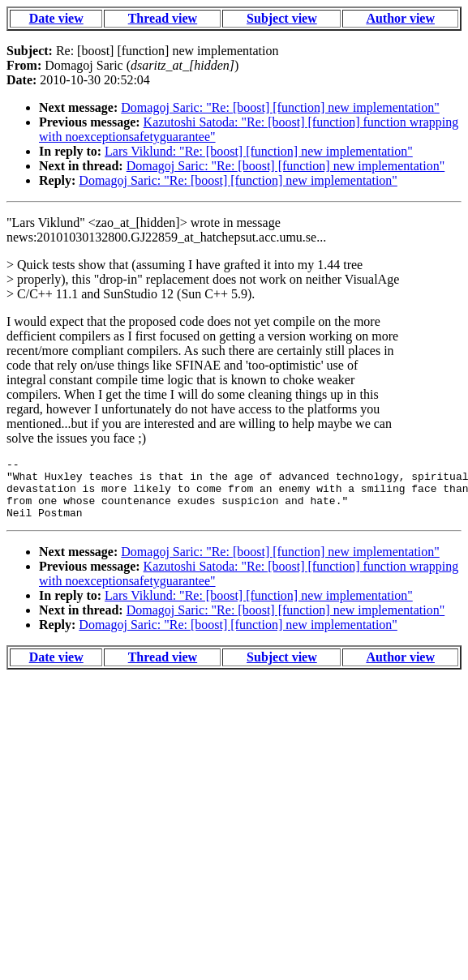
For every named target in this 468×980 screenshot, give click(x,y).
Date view (56, 18)
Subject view (282, 18)
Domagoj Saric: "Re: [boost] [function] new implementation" (280, 107)
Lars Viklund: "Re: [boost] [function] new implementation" (259, 151)
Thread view (163, 18)
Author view (400, 18)
